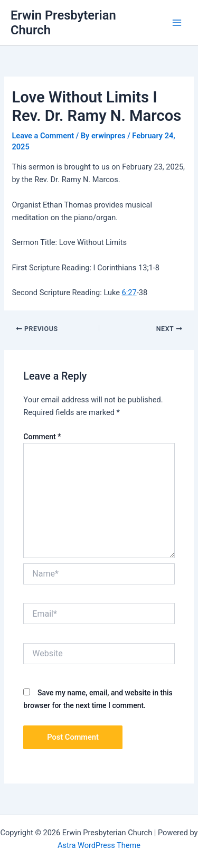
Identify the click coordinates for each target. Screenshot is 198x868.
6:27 (129, 293)
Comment (42, 437)
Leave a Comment (43, 136)
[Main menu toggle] (177, 23)
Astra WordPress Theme (99, 845)
